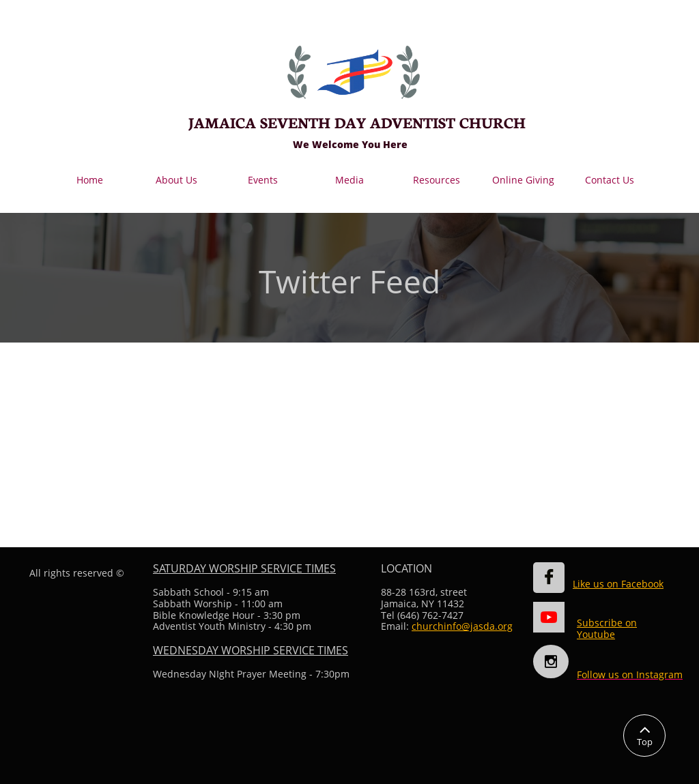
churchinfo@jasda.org (462, 626)
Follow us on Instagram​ (630, 674)
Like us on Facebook (618, 584)
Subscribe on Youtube (607, 628)
